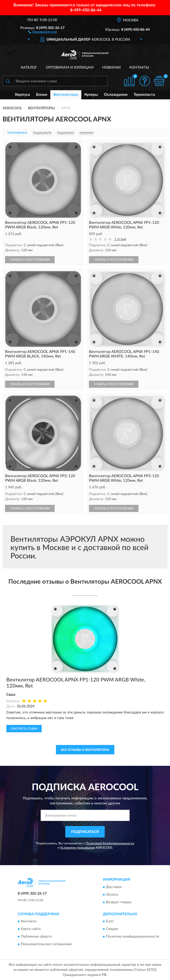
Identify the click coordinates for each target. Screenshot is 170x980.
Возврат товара (119, 902)
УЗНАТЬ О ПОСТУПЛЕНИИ (30, 260)
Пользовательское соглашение (46, 944)
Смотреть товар (24, 729)
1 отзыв (120, 239)
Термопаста (144, 95)
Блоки (42, 95)
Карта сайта (31, 929)
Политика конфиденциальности (133, 937)
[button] (43, 32)
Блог (110, 922)
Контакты (139, 68)
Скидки (112, 929)
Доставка (114, 887)
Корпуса (22, 95)
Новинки (111, 68)
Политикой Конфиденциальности (110, 843)
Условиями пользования (78, 848)
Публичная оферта (36, 937)
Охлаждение (116, 95)
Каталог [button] (29, 68)
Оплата (112, 895)
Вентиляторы (66, 95)
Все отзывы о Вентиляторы (85, 750)
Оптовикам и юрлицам (70, 68)
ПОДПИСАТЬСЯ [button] (85, 832)
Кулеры (91, 95)
